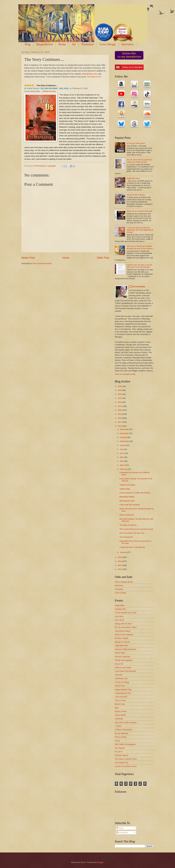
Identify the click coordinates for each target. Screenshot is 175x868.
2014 (120, 561)
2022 (120, 402)
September (125, 441)
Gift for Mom (120, 653)
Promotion (88, 44)
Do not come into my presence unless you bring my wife (139, 161)
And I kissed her (126, 537)
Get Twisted (120, 748)
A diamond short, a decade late (132, 547)
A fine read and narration (130, 505)
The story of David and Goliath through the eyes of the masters (140, 247)
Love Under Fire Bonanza (125, 671)
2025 (120, 390)
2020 (120, 410)
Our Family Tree (121, 763)
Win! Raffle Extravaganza (125, 744)
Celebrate (119, 719)
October (123, 437)
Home (66, 258)
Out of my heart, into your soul (132, 533)
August (123, 445)
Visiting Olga (125, 489)
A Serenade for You (123, 693)
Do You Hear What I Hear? (126, 627)
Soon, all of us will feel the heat (139, 211)
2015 (120, 557)
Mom (117, 708)
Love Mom (119, 616)
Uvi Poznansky (139, 287)
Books (62, 44)
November (124, 433)
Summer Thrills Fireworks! (126, 649)
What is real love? (127, 515)
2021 (120, 406)
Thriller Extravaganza (124, 660)
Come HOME (120, 715)
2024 (120, 394)
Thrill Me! (119, 675)
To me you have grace (136, 143)
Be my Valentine (122, 733)
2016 (120, 426)
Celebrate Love (121, 678)
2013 (120, 565)
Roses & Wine (121, 711)
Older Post (103, 258)
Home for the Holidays (136, 195)
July (122, 449)
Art (74, 44)
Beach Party (120, 704)
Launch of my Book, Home (126, 766)
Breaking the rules (127, 501)
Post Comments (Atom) (42, 263)
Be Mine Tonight (121, 638)
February (124, 469)
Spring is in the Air (122, 642)
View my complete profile (125, 374)
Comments (122, 833)
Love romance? (121, 697)
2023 (120, 398)
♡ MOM (118, 726)
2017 (120, 422)
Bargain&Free (44, 44)
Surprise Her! (120, 609)
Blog (28, 44)
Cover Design (108, 44)
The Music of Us (94, 77)
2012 (120, 569)
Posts (120, 828)
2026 (120, 386)
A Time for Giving (122, 682)
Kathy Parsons (33, 88)
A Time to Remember (124, 730)
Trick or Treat (120, 700)
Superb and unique (127, 485)
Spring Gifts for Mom (123, 624)
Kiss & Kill (119, 664)
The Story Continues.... (47, 85)
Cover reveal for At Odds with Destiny (135, 493)
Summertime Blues (123, 631)
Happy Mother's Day (123, 690)
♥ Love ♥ (118, 752)
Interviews (128, 44)
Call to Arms (120, 686)
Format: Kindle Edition (32, 91)
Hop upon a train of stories (126, 722)
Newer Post (28, 258)
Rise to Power (121, 737)
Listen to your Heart (123, 668)
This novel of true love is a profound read (136, 529)
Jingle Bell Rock (133, 178)
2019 (120, 414)
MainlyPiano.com (90, 74)
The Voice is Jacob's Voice (126, 759)
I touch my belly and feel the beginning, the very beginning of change (140, 230)
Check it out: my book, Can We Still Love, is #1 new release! (139, 266)
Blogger (100, 862)
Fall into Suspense (122, 657)
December (124, 429)
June (122, 453)
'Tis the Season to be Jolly (126, 613)
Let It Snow (119, 620)
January (123, 552)
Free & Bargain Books (124, 582)
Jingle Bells (120, 605)
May (122, 457)
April (122, 461)
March (123, 465)
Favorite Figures (122, 755)
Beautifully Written (127, 497)
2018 (120, 418)
